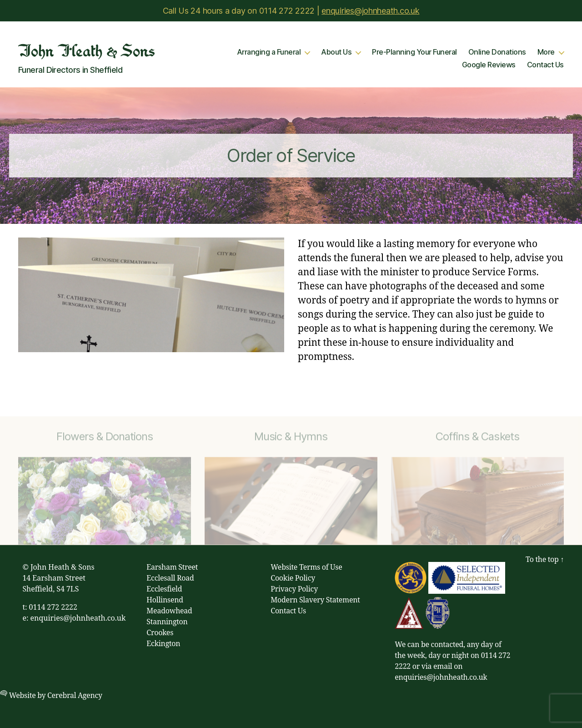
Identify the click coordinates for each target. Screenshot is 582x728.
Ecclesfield (164, 589)
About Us (336, 52)
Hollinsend (165, 600)
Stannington (167, 622)
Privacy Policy (294, 589)
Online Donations (497, 52)
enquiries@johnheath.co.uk (370, 11)
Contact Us (545, 65)
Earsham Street (172, 567)
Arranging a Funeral (269, 52)
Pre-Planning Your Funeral (414, 52)
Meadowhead (169, 611)
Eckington (163, 644)
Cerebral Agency (75, 696)
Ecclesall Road (170, 578)
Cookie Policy (293, 578)
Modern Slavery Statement (315, 600)
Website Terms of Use (306, 567)
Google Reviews (489, 65)
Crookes (160, 633)
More (546, 52)
